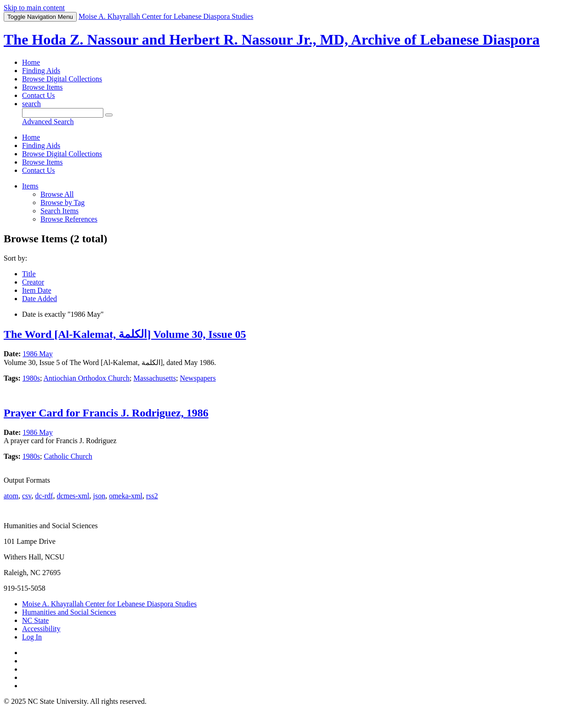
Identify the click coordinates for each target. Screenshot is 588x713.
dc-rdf (44, 496)
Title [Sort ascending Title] (29, 274)
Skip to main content (34, 8)
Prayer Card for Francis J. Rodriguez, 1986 (106, 413)
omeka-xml (126, 496)
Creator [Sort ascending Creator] (33, 282)
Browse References (69, 219)
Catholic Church (68, 456)
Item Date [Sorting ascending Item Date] (37, 290)
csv (27, 496)
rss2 (152, 496)
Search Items (59, 211)
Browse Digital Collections (62, 79)
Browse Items (42, 87)
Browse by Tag (62, 202)
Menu (40, 17)
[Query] (63, 113)
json (99, 496)
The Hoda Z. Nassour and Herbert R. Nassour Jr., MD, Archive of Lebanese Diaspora (272, 40)
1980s (31, 378)
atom (11, 496)
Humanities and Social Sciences (69, 612)
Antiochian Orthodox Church (87, 378)
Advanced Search (48, 122)
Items (30, 186)
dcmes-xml (73, 496)
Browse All (57, 194)
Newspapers (198, 378)
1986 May (37, 354)
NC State (35, 620)
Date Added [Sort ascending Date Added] (40, 299)
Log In (32, 637)
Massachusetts (155, 378)
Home (31, 62)
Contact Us (39, 95)
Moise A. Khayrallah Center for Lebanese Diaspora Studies (109, 604)
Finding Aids (41, 71)
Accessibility (41, 629)
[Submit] (109, 115)
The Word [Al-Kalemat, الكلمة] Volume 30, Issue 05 (125, 334)
